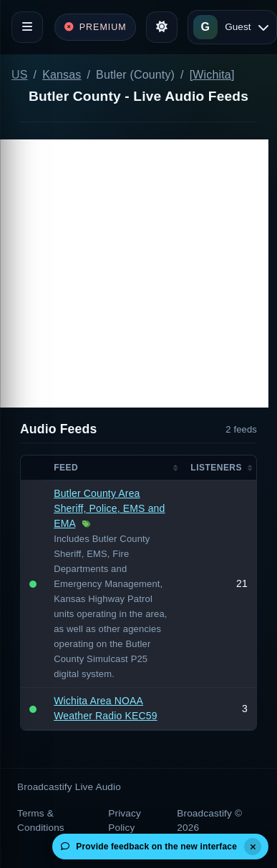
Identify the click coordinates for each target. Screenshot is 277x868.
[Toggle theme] (162, 27)
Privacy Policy (125, 820)
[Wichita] (212, 75)
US (20, 75)
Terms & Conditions (41, 820)
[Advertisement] (134, 273)
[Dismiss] (253, 847)
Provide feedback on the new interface (149, 847)
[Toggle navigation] (27, 27)
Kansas (62, 75)
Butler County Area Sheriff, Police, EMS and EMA (109, 508)
